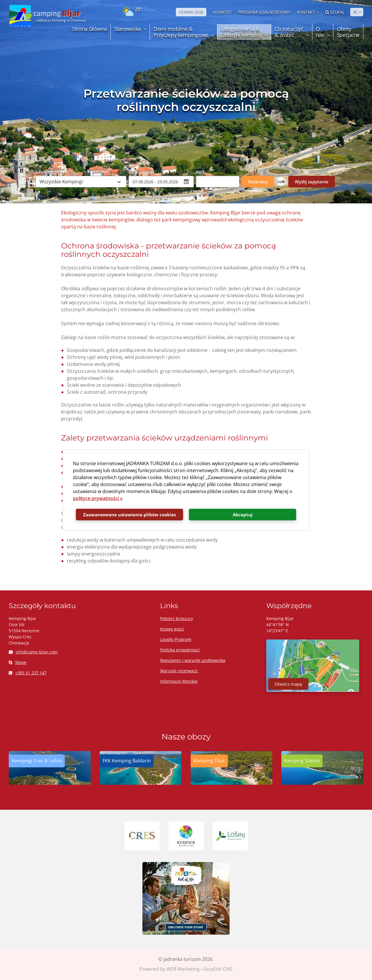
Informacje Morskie (179, 681)
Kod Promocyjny (208, 172)
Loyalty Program (176, 639)
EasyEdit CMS (218, 969)
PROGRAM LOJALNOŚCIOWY (264, 12)
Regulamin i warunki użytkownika (193, 660)
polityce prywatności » (98, 498)
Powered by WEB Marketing (170, 969)
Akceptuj (243, 515)
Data (134, 172)
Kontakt (306, 12)
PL (355, 12)
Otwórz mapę (288, 684)
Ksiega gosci (172, 629)
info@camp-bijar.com (33, 652)
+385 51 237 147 (28, 673)
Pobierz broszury (177, 618)
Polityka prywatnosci (180, 650)
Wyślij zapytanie (312, 182)
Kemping (45, 172)
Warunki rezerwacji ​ (179, 671)
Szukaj (335, 12)
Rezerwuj (258, 182)
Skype (18, 662)
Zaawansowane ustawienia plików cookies (129, 515)
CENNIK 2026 (191, 12)
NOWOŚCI (222, 12)
